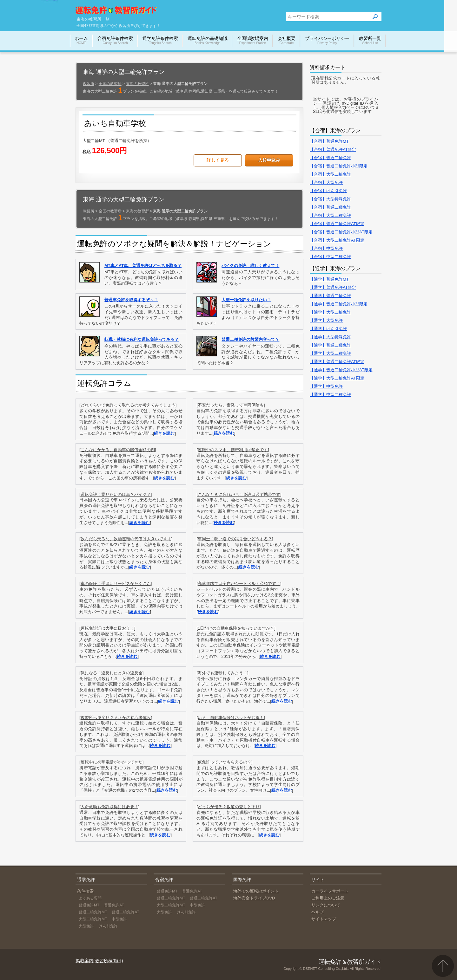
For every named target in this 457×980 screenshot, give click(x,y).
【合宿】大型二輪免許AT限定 (337, 240)
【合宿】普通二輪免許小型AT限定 (341, 232)
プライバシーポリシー (327, 41)
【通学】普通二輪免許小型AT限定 (341, 370)
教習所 (89, 84)
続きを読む (164, 433)
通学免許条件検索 (160, 41)
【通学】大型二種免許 (330, 353)
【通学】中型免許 (326, 386)
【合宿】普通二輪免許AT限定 (337, 224)
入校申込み (269, 160)
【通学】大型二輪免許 (330, 312)
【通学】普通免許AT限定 (333, 287)
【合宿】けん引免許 (328, 191)
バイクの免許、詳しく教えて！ (250, 266)
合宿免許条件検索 (115, 41)
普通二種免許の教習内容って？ (250, 339)
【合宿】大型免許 (326, 182)
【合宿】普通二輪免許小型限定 (339, 166)
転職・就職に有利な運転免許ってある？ (142, 339)
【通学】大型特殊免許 (330, 337)
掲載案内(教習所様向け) (99, 961)
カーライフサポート (330, 891)
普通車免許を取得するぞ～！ (131, 300)
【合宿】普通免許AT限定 (333, 149)
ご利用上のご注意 (328, 898)
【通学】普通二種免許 (330, 345)
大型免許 (86, 926)
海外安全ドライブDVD (254, 898)
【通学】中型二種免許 (330, 395)
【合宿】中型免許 (326, 248)
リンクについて (326, 905)
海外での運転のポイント (256, 891)
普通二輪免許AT (125, 912)
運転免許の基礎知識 (208, 41)
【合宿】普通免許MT (329, 141)
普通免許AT (114, 905)
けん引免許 (108, 926)
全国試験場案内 (253, 41)
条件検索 (85, 891)
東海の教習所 (137, 84)
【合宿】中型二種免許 (330, 257)
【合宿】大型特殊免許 (330, 199)
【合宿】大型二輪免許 (330, 174)
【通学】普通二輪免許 (330, 296)
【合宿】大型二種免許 (330, 215)
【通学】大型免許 (326, 320)
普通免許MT (89, 905)
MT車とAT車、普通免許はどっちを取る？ (143, 266)
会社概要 (287, 41)
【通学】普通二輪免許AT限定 (337, 362)
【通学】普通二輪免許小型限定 (339, 304)
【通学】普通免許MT (329, 279)
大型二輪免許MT (93, 919)
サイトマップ (324, 919)
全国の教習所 (110, 84)
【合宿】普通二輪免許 (330, 158)
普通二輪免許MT (93, 912)
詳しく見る (218, 160)
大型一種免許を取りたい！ (246, 300)
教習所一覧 (370, 41)
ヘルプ (318, 912)
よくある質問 (90, 898)
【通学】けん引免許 (328, 329)
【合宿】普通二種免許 (330, 207)
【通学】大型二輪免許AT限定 (337, 378)
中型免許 (119, 919)
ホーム (81, 41)
